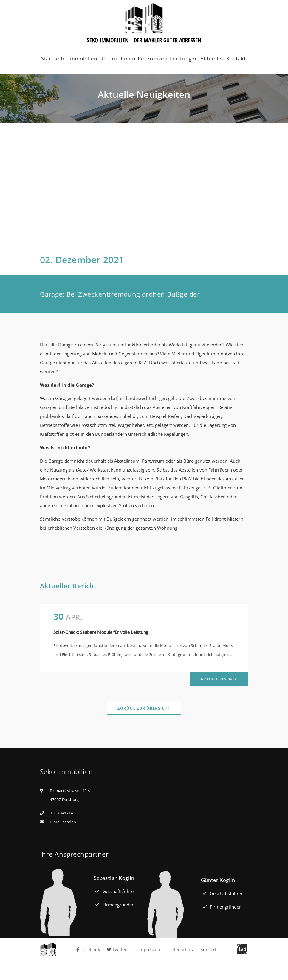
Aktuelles (212, 59)
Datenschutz (181, 949)
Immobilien (83, 59)
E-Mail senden (63, 822)
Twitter (117, 949)
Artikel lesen (217, 679)
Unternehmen (117, 59)
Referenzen (153, 59)
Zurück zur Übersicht (144, 708)
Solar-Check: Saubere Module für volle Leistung (101, 632)
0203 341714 (61, 813)
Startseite (54, 59)
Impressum (150, 949)
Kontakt (236, 59)
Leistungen (184, 59)
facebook (88, 949)
